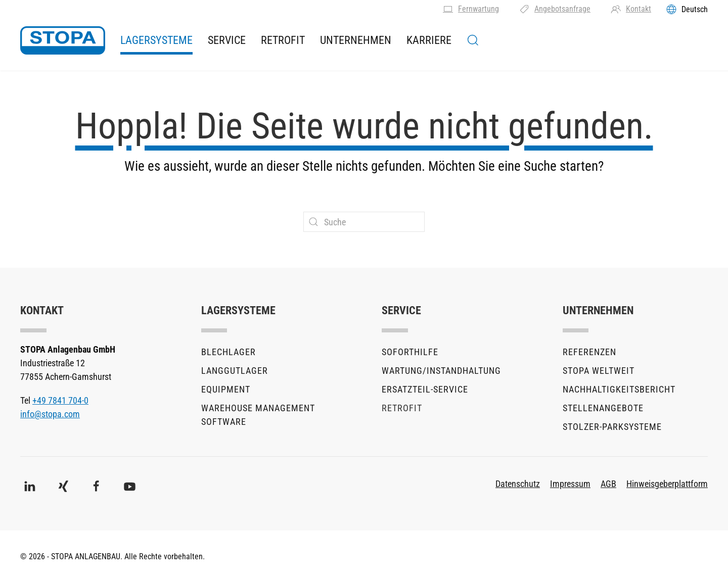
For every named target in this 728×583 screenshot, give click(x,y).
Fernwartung (471, 9)
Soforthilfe (410, 352)
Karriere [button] (429, 40)
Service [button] (227, 40)
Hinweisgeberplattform (667, 484)
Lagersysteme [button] (156, 40)
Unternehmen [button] (356, 40)
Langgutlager (235, 371)
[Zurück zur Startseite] (63, 40)
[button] (473, 40)
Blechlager (229, 352)
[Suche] (364, 222)
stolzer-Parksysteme (612, 427)
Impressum (570, 484)
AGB (608, 484)
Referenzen (589, 352)
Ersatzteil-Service (425, 389)
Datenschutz (518, 484)
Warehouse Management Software (258, 415)
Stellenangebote (603, 408)
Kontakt (631, 9)
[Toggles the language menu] (687, 9)
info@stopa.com (50, 414)
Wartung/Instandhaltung (441, 371)
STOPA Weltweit (599, 371)
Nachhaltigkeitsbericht (619, 389)
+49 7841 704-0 (60, 400)
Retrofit (283, 40)
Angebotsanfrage (555, 9)
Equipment (226, 389)
